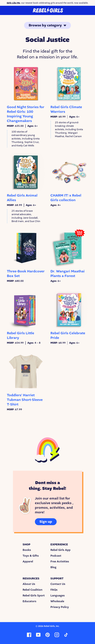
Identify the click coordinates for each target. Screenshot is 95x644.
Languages (58, 596)
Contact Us (58, 584)
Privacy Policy (60, 607)
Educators (29, 601)
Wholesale (57, 601)
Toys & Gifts (31, 556)
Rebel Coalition (33, 590)
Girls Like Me (13, 3)
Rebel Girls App (60, 550)
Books (27, 550)
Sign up (46, 522)
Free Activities (60, 562)
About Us (29, 584)
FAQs (54, 590)
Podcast (56, 556)
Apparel (28, 562)
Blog (53, 567)
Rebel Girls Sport (34, 596)
